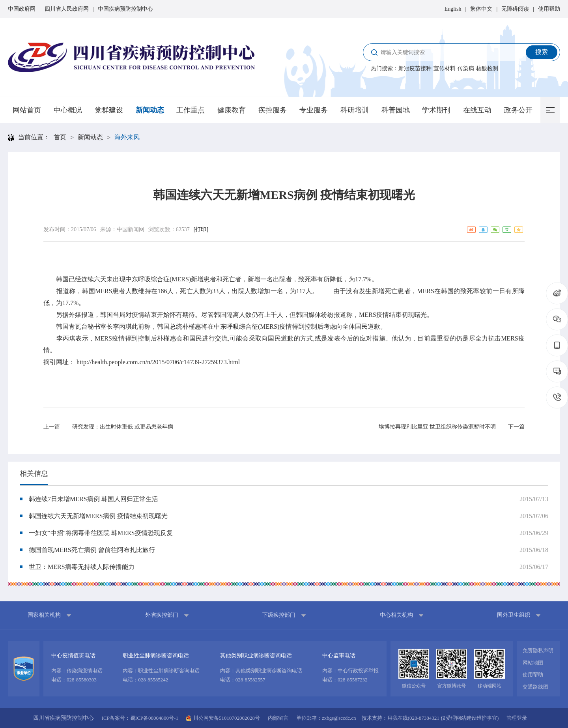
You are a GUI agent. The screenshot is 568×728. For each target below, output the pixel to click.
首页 (60, 137)
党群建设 (109, 110)
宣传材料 (445, 68)
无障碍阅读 (515, 9)
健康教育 (232, 110)
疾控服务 (273, 110)
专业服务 (314, 110)
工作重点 (191, 110)
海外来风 (127, 137)
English (453, 9)
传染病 (466, 68)
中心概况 (68, 110)
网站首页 (27, 110)
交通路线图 (535, 687)
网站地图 (533, 663)
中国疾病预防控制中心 (125, 9)
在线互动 (477, 110)
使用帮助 (549, 9)
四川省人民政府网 (67, 9)
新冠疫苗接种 (415, 68)
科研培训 (355, 110)
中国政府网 (22, 9)
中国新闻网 (131, 229)
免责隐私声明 (538, 650)
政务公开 (518, 110)
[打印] (201, 229)
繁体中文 (481, 9)
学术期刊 (436, 110)
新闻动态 (150, 110)
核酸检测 (487, 68)
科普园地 (396, 110)
